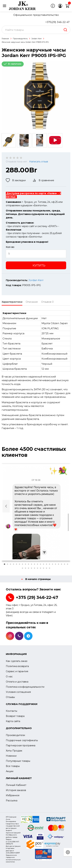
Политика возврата (17, 666)
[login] (60, 6)
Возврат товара (15, 716)
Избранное (13, 795)
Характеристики (12, 302)
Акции (10, 771)
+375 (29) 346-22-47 (37, 597)
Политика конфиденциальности (25, 687)
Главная (5, 39)
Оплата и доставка (17, 682)
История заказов (16, 790)
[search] (65, 30)
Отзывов (47, 302)
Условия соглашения (18, 692)
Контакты (11, 711)
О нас (9, 677)
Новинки (11, 756)
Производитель (20, 39)
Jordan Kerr (37, 39)
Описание (32, 302)
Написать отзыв (39, 162)
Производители (15, 735)
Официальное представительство (36, 15)
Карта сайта (13, 721)
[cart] (67, 6)
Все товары (13, 766)
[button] (4, 564)
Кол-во (10, 247)
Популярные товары (18, 761)
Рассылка (12, 801)
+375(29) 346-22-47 (57, 22)
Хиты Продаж (14, 751)
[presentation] (6, 506)
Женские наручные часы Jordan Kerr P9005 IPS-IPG (25, 42)
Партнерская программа (21, 745)
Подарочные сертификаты (22, 740)
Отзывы (10, 697)
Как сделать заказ (17, 661)
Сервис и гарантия (17, 671)
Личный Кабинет (16, 785)
